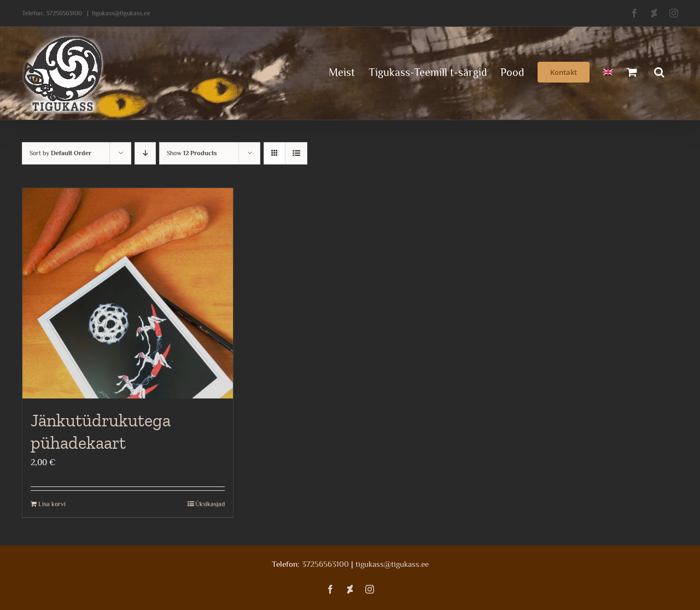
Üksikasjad (210, 504)
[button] (659, 71)
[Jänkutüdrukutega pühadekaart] (128, 293)
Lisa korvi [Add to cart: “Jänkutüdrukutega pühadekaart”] (52, 504)
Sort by (60, 153)
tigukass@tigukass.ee (121, 13)
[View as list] (296, 153)
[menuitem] (608, 71)
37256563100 (64, 13)
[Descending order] (145, 153)
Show (192, 153)
